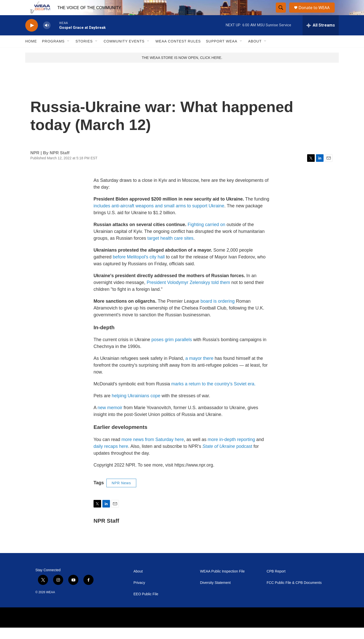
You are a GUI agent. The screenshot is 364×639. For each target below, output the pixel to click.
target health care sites (170, 250)
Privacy (139, 594)
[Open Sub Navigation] (69, 53)
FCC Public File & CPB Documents (294, 594)
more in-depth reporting (231, 451)
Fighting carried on (206, 236)
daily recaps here (111, 458)
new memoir (110, 419)
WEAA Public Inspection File (222, 583)
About (255, 53)
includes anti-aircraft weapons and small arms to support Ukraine (159, 217)
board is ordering (218, 313)
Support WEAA (221, 53)
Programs (53, 53)
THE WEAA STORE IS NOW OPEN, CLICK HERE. (182, 69)
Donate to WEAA (316, 13)
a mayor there (200, 370)
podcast (227, 458)
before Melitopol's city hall (139, 268)
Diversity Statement (215, 594)
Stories (84, 53)
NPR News (121, 494)
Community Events (124, 53)
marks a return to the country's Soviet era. (214, 395)
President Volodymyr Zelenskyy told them (188, 294)
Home (31, 53)
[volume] (47, 37)
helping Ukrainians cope (137, 407)
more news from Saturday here (153, 451)
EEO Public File (146, 605)
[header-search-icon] (281, 13)
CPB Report (276, 583)
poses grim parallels (172, 351)
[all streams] (321, 37)
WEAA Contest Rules (178, 53)
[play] (32, 37)
